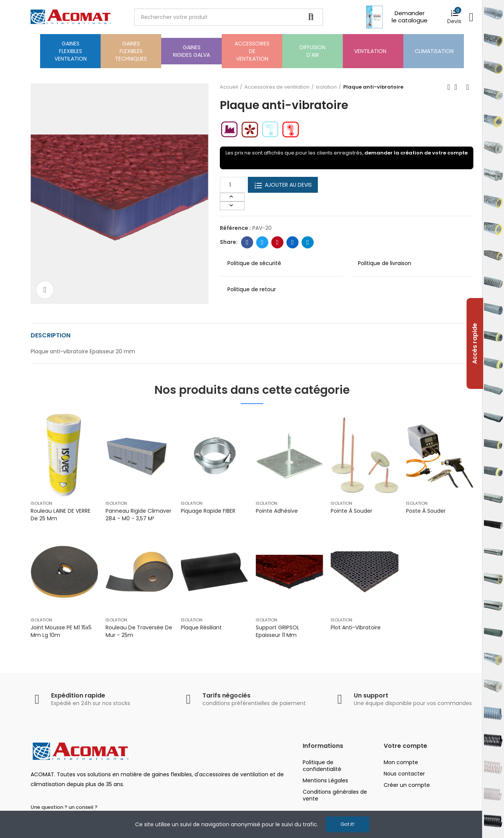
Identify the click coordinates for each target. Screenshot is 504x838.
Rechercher (311, 17)
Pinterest (278, 242)
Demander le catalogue (410, 17)
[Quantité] (233, 185)
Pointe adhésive (277, 511)
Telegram (308, 242)
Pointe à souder (352, 511)
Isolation (41, 503)
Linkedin (293, 242)
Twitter (262, 242)
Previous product (449, 87)
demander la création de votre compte (416, 153)
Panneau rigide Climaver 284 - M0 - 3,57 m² (138, 515)
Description (51, 335)
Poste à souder (426, 511)
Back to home (458, 87)
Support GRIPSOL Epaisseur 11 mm (278, 631)
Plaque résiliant (201, 627)
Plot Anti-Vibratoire (356, 627)
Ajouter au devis (283, 185)
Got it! (348, 824)
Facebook (247, 242)
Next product (468, 87)
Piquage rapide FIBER (208, 511)
